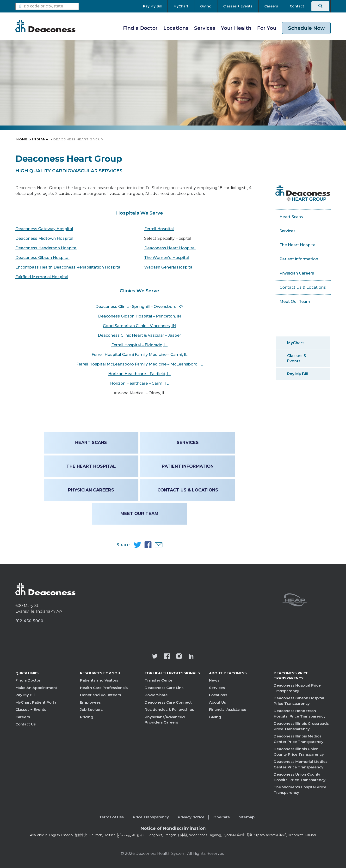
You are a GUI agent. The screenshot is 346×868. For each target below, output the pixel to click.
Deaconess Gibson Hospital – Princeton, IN (139, 316)
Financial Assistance (228, 709)
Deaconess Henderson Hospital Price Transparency (300, 713)
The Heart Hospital (91, 466)
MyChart (296, 343)
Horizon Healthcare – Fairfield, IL (139, 374)
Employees (90, 702)
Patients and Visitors (99, 680)
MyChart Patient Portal (36, 702)
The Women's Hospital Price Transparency (300, 790)
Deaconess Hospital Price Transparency (297, 688)
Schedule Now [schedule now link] (306, 28)
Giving (215, 717)
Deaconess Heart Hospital (170, 248)
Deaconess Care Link (164, 688)
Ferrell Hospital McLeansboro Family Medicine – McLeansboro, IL (139, 364)
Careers (23, 717)
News (214, 680)
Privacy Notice (191, 817)
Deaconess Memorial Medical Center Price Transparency (301, 764)
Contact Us (25, 724)
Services (205, 28)
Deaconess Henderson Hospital (46, 248)
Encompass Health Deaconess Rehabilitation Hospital (68, 267)
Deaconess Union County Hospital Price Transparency (300, 777)
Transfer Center (159, 680)
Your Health (236, 28)
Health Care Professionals (104, 688)
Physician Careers (91, 490)
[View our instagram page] (179, 657)
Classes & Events (297, 358)
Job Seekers (91, 709)
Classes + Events (31, 709)
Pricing (87, 717)
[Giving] (206, 6)
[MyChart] (181, 6)
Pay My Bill (297, 374)
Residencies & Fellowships (169, 709)
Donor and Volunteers (100, 695)
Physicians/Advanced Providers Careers (165, 720)
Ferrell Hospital (159, 229)
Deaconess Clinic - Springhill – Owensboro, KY (139, 307)
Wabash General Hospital (169, 267)
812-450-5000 (29, 621)
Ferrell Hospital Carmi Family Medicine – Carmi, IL (139, 355)
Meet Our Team (139, 513)
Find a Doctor (140, 28)
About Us (217, 702)
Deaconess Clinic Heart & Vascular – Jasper (139, 335)
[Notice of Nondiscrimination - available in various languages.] (173, 829)
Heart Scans (91, 442)
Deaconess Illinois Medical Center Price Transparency (299, 739)
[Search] (320, 6)
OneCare (222, 817)
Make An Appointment (36, 688)
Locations (176, 28)
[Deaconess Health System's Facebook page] (167, 657)
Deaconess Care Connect (168, 702)
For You (267, 28)
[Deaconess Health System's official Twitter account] (155, 657)
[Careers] (271, 6)
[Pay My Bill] (155, 6)
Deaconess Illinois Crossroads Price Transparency (301, 726)
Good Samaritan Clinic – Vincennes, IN (139, 326)
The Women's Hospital (167, 258)
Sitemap (247, 817)
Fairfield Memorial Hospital (42, 277)
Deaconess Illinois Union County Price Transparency (299, 752)
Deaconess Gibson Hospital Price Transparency (299, 701)
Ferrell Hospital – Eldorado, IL (139, 345)
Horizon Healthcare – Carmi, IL (139, 383)
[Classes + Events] (238, 6)
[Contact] (297, 6)
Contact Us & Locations (188, 490)
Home (22, 139)
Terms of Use (112, 817)
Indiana (40, 139)
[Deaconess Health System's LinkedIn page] (191, 657)
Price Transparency (151, 817)
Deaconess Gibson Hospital (42, 258)
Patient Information (187, 466)
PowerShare (156, 695)
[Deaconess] (45, 26)
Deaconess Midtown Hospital (44, 238)
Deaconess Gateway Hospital (44, 229)
